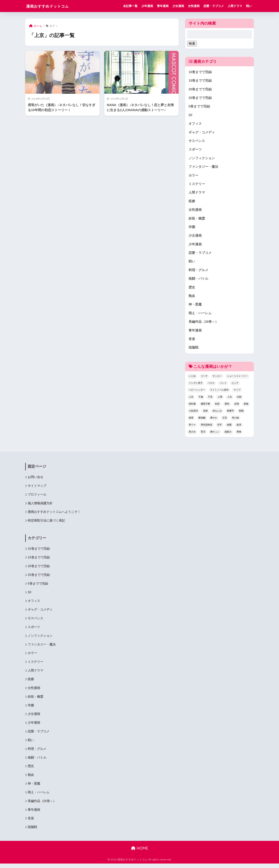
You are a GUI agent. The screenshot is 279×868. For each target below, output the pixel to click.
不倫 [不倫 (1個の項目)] (201, 399)
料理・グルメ (198, 271)
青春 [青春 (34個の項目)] (239, 434)
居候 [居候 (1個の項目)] (205, 413)
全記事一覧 (130, 6)
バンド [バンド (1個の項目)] (223, 385)
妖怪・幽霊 (197, 219)
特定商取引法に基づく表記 (46, 523)
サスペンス (197, 141)
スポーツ (195, 150)
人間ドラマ (235, 6)
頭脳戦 (193, 349)
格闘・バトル (198, 280)
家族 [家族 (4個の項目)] (246, 406)
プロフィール (37, 497)
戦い (249, 6)
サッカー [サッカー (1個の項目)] (217, 378)
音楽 (192, 341)
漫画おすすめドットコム (53, 6)
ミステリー (197, 185)
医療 (192, 202)
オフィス (195, 124)
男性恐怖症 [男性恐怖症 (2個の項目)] (207, 427)
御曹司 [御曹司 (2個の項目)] (230, 413)
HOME (140, 852)
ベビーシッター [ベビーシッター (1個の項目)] (197, 392)
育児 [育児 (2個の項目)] (203, 434)
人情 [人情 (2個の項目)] (220, 399)
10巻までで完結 (200, 72)
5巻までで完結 (199, 107)
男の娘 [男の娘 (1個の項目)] (235, 420)
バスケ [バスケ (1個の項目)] (211, 385)
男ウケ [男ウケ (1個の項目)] (192, 427)
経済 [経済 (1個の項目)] (239, 427)
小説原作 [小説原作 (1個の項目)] (193, 413)
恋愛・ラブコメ (214, 6)
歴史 (192, 289)
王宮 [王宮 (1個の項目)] (225, 420)
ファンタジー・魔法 (203, 167)
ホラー (193, 176)
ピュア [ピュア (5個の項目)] (235, 385)
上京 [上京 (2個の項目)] (191, 399)
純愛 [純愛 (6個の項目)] (229, 427)
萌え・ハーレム (200, 315)
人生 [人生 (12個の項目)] (230, 399)
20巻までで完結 (200, 89)
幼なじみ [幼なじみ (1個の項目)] (217, 413)
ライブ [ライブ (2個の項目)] (237, 392)
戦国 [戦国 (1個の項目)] (241, 413)
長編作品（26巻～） (204, 323)
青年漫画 (163, 6)
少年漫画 (147, 6)
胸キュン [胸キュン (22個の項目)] (215, 434)
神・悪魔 (195, 306)
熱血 (192, 297)
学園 (192, 228)
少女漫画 (178, 6)
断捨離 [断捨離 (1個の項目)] (202, 420)
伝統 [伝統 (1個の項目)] (239, 399)
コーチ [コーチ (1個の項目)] (204, 378)
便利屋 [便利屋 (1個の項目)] (192, 406)
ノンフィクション (202, 159)
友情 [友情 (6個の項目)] (237, 406)
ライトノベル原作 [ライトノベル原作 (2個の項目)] (219, 392)
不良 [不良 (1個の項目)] (210, 399)
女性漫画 (194, 6)
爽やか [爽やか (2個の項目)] (214, 420)
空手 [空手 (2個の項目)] (220, 427)
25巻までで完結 (200, 98)
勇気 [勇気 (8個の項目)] (227, 406)
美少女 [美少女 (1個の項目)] (192, 434)
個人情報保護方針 (40, 506)
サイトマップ (37, 488)
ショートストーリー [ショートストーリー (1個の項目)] (237, 378)
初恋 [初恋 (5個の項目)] (217, 406)
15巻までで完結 (200, 81)
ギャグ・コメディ (202, 133)
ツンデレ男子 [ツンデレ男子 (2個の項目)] (196, 385)
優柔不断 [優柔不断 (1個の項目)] (205, 406)
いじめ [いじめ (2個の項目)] (192, 378)
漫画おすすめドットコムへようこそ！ (54, 514)
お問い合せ (35, 479)
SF (191, 115)
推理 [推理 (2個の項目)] (191, 420)
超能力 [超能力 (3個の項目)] (228, 434)
